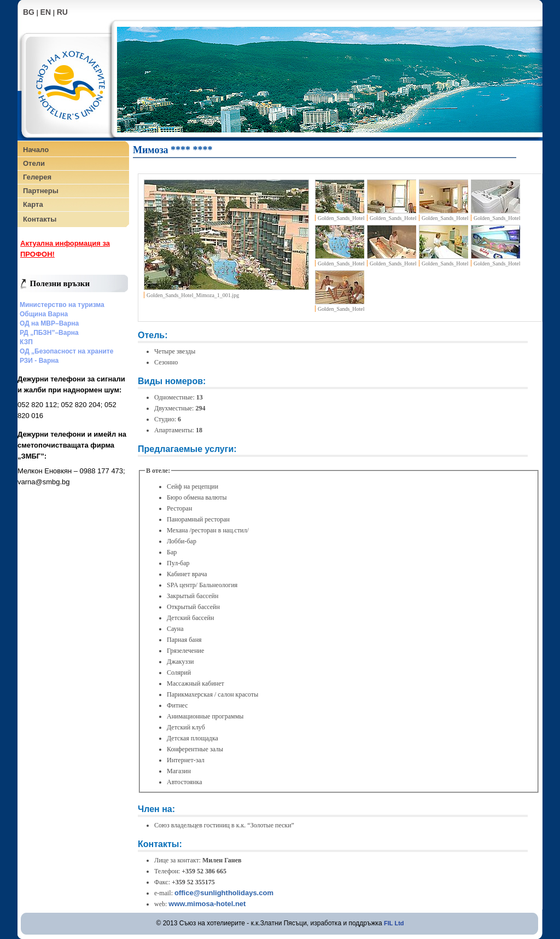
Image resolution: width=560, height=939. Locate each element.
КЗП (26, 342)
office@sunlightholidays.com (224, 893)
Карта (33, 204)
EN (46, 12)
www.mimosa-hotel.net (207, 904)
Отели (34, 163)
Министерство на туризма (62, 305)
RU (62, 12)
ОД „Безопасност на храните (66, 351)
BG (29, 12)
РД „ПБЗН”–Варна (49, 333)
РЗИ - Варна (39, 361)
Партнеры (41, 191)
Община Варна (44, 314)
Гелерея (37, 177)
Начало (36, 150)
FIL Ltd (394, 923)
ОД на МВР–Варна (49, 323)
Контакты (40, 219)
